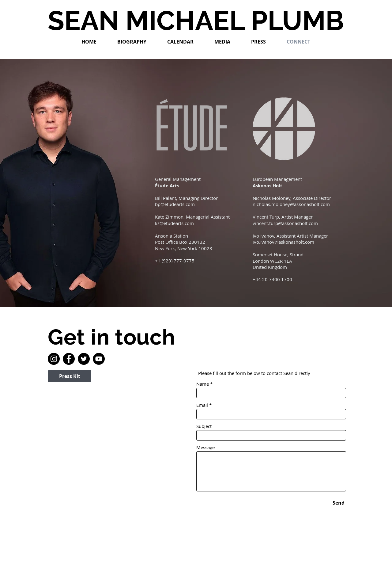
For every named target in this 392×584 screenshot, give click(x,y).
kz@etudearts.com (174, 223)
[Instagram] (54, 359)
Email (202, 405)
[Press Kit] (70, 376)
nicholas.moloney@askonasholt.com (291, 204)
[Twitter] (84, 359)
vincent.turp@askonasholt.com (285, 223)
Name (203, 384)
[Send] (339, 503)
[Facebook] (69, 359)
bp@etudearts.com (175, 204)
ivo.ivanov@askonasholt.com (283, 242)
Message (205, 447)
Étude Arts (167, 186)
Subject (204, 426)
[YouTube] (99, 359)
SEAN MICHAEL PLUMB (196, 21)
